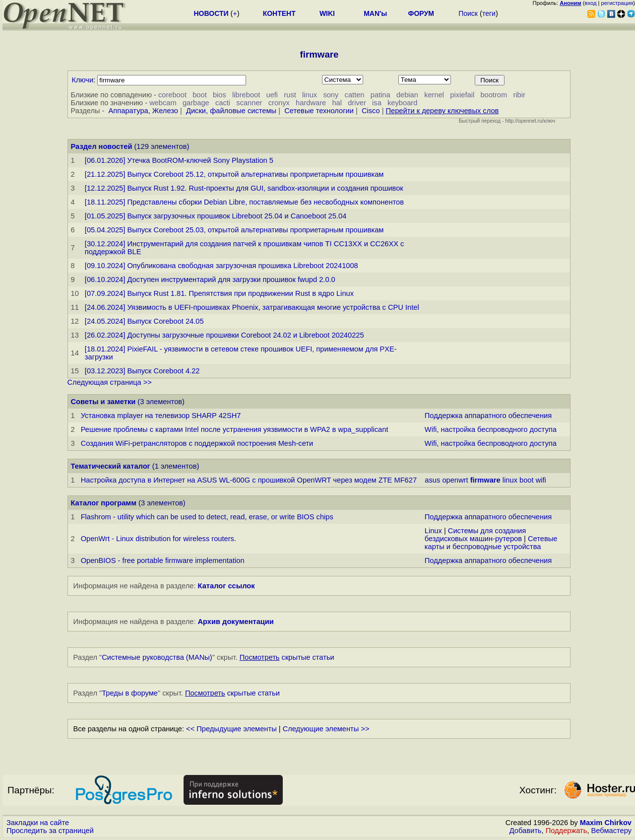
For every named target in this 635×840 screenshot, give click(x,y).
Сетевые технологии (319, 111)
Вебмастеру (611, 831)
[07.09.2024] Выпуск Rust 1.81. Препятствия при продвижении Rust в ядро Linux (219, 293)
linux (310, 95)
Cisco (371, 111)
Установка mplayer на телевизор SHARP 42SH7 (161, 416)
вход (591, 3)
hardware (311, 103)
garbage (196, 103)
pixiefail (462, 95)
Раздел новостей (102, 146)
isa (377, 103)
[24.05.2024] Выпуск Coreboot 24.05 (144, 321)
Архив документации (236, 622)
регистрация (617, 3)
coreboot (172, 95)
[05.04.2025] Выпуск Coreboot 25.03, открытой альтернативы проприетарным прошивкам (234, 230)
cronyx (279, 103)
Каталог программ (104, 503)
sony (331, 95)
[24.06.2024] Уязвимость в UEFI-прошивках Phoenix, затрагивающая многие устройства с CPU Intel (252, 307)
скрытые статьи (287, 657)
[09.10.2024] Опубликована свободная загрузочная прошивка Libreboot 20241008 (222, 266)
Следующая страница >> (110, 382)
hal (337, 103)
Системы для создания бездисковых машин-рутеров (475, 535)
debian (407, 95)
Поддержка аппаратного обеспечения (488, 416)
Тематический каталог (111, 466)
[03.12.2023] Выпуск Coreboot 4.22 (142, 371)
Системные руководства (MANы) (157, 657)
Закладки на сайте (38, 823)
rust (290, 95)
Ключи (83, 80)
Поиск (468, 13)
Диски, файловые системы (231, 111)
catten (355, 95)
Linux (433, 531)
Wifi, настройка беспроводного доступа (491, 429)
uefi (272, 95)
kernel (434, 95)
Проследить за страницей (50, 831)
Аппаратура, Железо (143, 111)
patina (381, 95)
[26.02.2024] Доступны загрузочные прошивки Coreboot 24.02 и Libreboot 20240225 (224, 335)
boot (200, 95)
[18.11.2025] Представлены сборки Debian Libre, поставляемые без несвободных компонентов (244, 202)
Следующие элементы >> (326, 729)
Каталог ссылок (226, 586)
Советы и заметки (103, 402)
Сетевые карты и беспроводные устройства (491, 543)
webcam (163, 103)
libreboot (246, 95)
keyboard (402, 103)
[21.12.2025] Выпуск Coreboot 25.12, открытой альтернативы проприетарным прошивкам (234, 174)
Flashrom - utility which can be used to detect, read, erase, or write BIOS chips (207, 517)
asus (432, 480)
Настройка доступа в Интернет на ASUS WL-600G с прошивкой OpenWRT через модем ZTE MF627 (249, 480)
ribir (519, 95)
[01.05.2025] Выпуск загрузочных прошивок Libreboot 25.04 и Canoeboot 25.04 (216, 216)
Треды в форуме (130, 693)
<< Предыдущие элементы (231, 729)
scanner (249, 103)
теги (489, 13)
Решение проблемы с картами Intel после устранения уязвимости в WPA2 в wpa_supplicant (235, 429)
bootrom (494, 95)
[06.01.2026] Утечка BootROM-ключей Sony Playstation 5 (179, 160)
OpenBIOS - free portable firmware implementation (163, 560)
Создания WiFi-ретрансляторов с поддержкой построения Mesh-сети (197, 443)
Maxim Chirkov (606, 823)
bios (220, 95)
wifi (541, 480)
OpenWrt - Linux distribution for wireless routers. (159, 539)
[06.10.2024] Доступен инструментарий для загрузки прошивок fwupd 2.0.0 (210, 280)
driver (357, 103)
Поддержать (567, 831)
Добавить (526, 831)
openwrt (455, 480)
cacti (223, 103)
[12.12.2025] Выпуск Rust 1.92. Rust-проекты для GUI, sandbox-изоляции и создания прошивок (244, 188)
